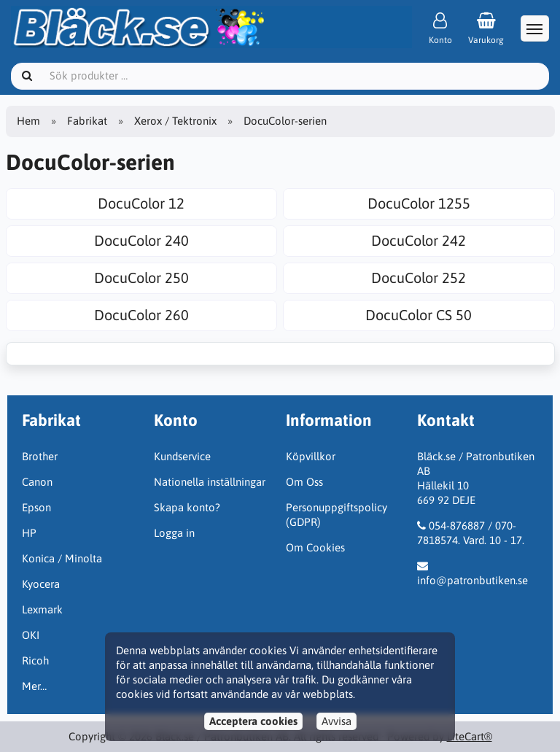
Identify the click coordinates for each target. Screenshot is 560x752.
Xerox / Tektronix (175, 121)
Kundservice (182, 456)
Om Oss (304, 482)
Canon (37, 482)
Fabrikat (87, 121)
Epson (36, 507)
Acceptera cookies (253, 721)
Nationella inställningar (210, 482)
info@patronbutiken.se (472, 580)
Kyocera (41, 584)
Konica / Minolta (62, 558)
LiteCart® (470, 736)
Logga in (174, 533)
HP (29, 533)
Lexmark (42, 609)
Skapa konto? (187, 507)
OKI (31, 635)
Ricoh (35, 660)
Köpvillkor (311, 456)
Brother (40, 456)
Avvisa (337, 721)
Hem (28, 121)
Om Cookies (315, 547)
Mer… (34, 686)
